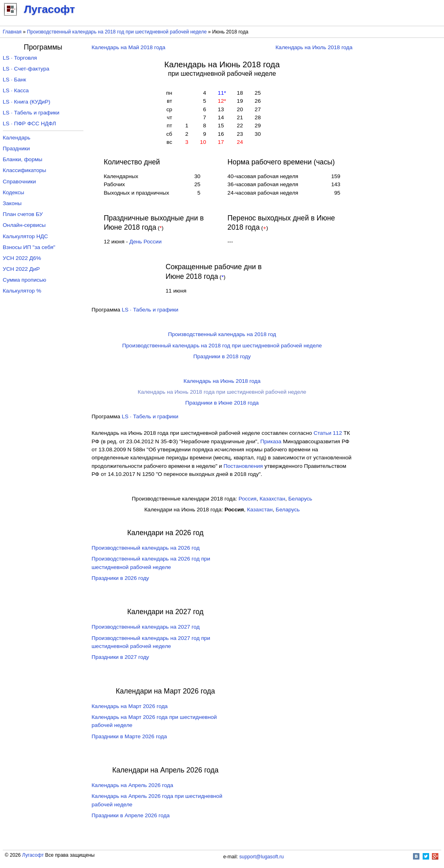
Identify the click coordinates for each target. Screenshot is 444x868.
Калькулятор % (22, 291)
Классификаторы (25, 170)
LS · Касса (16, 90)
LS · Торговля (20, 58)
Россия (248, 499)
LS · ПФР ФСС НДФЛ (29, 124)
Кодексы (13, 192)
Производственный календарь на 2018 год (222, 334)
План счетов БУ (23, 214)
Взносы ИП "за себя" (29, 247)
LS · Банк (15, 80)
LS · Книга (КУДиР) (27, 102)
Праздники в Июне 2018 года (222, 403)
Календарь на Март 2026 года (130, 706)
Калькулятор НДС (25, 236)
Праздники (16, 148)
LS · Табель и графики (150, 310)
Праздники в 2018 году (222, 356)
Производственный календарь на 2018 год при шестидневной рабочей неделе (117, 32)
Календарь (17, 138)
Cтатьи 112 (328, 433)
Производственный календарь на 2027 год (145, 627)
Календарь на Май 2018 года (128, 47)
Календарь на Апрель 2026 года (132, 785)
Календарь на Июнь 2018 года (222, 381)
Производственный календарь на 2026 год (145, 548)
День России (145, 242)
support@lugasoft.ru (261, 857)
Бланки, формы (23, 159)
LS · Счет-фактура (26, 69)
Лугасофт (33, 855)
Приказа (271, 441)
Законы (12, 203)
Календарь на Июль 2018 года (314, 47)
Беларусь (300, 499)
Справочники (19, 182)
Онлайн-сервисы (24, 225)
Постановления (243, 466)
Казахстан (272, 499)
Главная (12, 32)
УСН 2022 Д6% (22, 258)
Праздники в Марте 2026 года (129, 736)
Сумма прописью (25, 280)
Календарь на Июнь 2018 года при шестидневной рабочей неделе (222, 392)
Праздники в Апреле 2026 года (131, 815)
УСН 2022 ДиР (21, 269)
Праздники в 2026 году (120, 578)
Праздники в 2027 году (120, 657)
